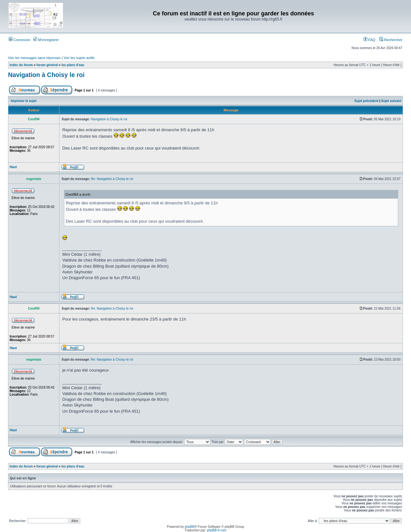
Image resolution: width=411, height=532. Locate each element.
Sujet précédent (367, 101)
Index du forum (21, 65)
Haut (13, 167)
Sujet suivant (391, 101)
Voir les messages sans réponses (34, 58)
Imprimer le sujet (24, 101)
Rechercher (391, 40)
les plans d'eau (73, 65)
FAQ (369, 40)
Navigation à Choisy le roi (46, 75)
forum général (47, 65)
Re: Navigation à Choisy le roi (112, 179)
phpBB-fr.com (217, 530)
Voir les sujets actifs (79, 58)
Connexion (20, 40)
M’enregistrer (46, 40)
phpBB (189, 527)
